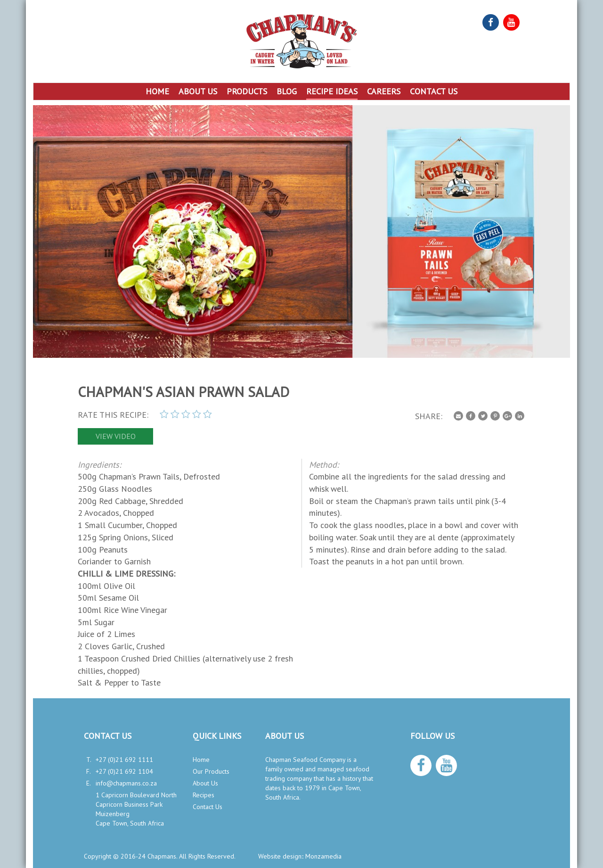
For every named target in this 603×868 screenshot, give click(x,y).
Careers (384, 91)
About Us (198, 91)
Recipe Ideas (332, 91)
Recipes (204, 795)
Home (157, 91)
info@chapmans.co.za (126, 783)
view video (116, 436)
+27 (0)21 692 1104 (124, 771)
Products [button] (247, 91)
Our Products (211, 771)
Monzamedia (323, 856)
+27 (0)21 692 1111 (124, 760)
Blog (287, 91)
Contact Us (434, 91)
